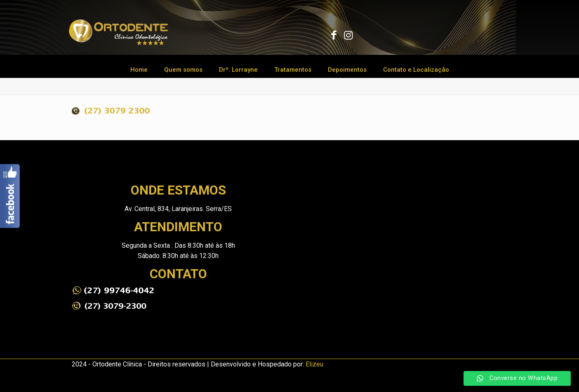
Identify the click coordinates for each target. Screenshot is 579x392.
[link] (113, 290)
